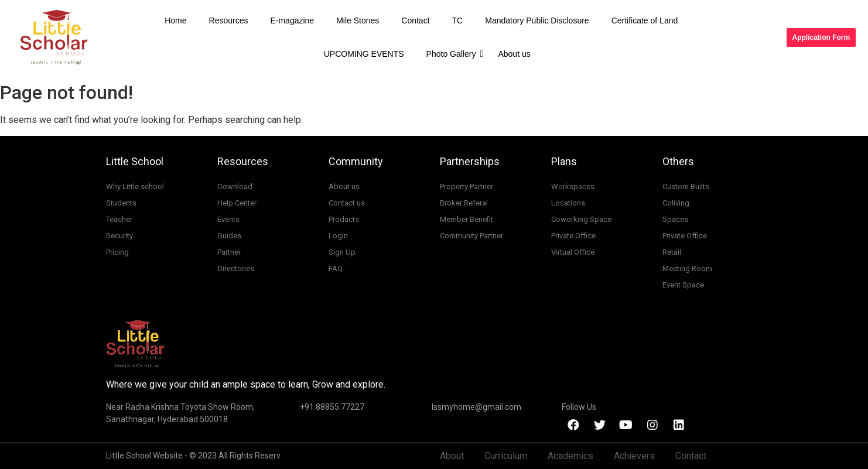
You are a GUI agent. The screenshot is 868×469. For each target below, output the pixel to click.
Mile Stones (358, 20)
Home (175, 20)
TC (458, 20)
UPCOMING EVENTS (364, 54)
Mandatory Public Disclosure (537, 20)
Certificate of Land (645, 20)
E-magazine (292, 20)
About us (514, 54)
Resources (229, 20)
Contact (415, 20)
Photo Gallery (454, 54)
